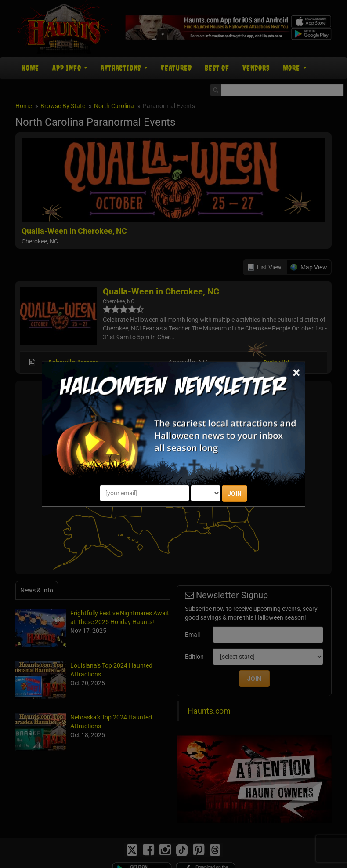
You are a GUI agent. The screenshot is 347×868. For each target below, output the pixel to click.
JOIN (235, 494)
